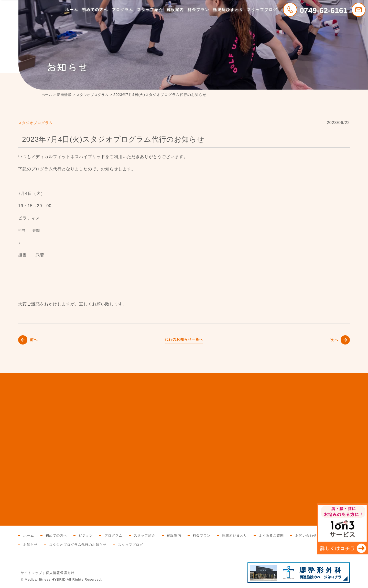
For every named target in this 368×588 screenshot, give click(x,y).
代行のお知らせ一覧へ (184, 339)
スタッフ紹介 (150, 10)
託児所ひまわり (228, 10)
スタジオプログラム (38, 123)
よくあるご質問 (282, 535)
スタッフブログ (262, 10)
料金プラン (198, 10)
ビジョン (89, 535)
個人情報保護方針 (60, 573)
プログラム (122, 10)
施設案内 (175, 10)
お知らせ (85, 545)
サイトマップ (31, 573)
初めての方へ (95, 10)
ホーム (72, 10)
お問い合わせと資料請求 (44, 545)
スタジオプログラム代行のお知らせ (135, 545)
